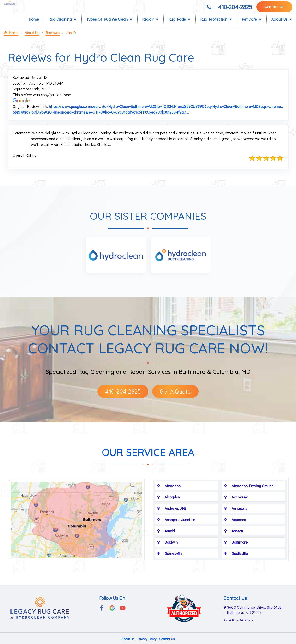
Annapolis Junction (180, 527)
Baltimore (240, 550)
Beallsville (240, 561)
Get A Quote (175, 399)
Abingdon (172, 505)
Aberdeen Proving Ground (253, 493)
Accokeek (239, 505)
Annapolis (239, 516)
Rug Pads (177, 27)
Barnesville (174, 561)
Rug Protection (214, 27)
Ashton (237, 538)
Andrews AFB (175, 516)
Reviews (53, 40)
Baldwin (171, 550)
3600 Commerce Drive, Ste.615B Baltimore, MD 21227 (254, 617)
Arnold (170, 538)
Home (34, 27)
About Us (279, 27)
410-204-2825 (235, 9)
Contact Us (274, 9)
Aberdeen (173, 493)
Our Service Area (148, 460)
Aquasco (239, 527)
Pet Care (249, 27)
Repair (148, 27)
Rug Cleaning (60, 27)
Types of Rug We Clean (107, 27)
